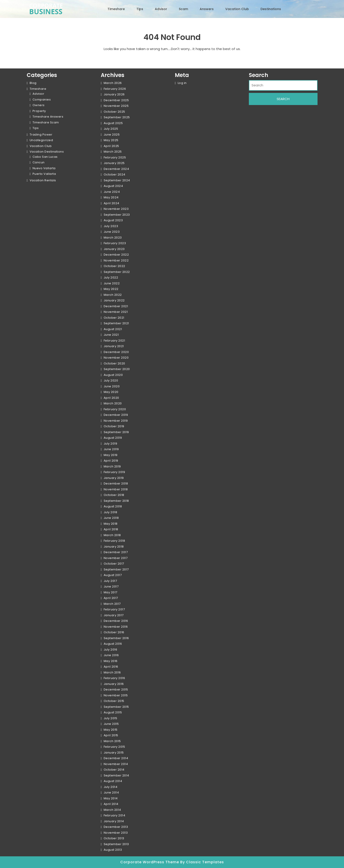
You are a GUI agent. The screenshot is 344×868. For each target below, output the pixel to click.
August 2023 (113, 220)
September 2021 (116, 323)
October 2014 (114, 770)
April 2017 (111, 598)
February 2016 (114, 678)
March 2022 (113, 295)
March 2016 (112, 672)
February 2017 (114, 609)
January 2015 (114, 753)
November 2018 (116, 489)
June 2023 (112, 232)
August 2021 (113, 329)
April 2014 (111, 804)
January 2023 (114, 249)
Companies (42, 100)
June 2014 (111, 792)
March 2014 (112, 810)
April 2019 (111, 461)
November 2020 (116, 358)
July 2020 (111, 380)
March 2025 (113, 152)
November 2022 (116, 260)
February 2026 (115, 89)
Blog (33, 83)
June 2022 (112, 283)
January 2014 (114, 821)
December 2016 (116, 621)
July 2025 (111, 129)
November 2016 (116, 627)
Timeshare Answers (48, 117)
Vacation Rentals (43, 180)
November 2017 (116, 558)
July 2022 (111, 277)
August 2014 (113, 781)
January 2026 (114, 94)
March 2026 (113, 83)
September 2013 (116, 844)
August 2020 (113, 375)
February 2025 (115, 157)
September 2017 (116, 569)
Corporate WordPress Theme (150, 862)
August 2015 (113, 712)
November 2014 (116, 764)
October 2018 (114, 495)
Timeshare (116, 9)
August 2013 (113, 850)
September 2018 (116, 501)
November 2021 (116, 312)
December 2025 (116, 100)
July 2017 (110, 581)
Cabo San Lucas (45, 157)
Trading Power (41, 135)
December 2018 (116, 483)
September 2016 (116, 638)
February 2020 (115, 409)
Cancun (39, 162)
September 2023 (117, 215)
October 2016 (114, 632)
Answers (207, 9)
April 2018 (111, 529)
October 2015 (114, 701)
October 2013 (114, 838)
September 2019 (116, 432)
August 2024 (113, 186)
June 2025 (112, 135)
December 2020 (116, 352)
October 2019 (114, 426)
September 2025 (117, 117)
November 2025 (116, 106)
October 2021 (114, 318)
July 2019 (111, 444)
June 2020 (112, 386)
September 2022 (117, 272)
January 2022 (114, 300)
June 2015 (111, 724)
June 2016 (111, 655)
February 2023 (115, 243)
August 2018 (113, 506)
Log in (182, 83)
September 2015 (116, 707)
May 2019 (111, 455)
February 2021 (114, 341)
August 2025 (113, 123)
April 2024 (112, 203)
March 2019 (112, 466)
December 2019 (116, 415)
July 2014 (111, 787)
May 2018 (111, 524)
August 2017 (113, 575)
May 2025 (111, 140)
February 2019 (114, 472)
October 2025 (114, 112)
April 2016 (111, 667)
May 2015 (111, 730)
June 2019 (111, 449)
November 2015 (116, 695)
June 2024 (112, 192)
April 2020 (111, 398)
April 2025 (111, 146)
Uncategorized (41, 140)
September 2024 (117, 180)
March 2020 (113, 403)
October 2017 (114, 564)
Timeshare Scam (46, 122)
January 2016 (114, 684)
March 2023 (113, 238)
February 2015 (114, 747)
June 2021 (111, 335)
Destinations (271, 9)
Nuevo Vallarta (44, 168)
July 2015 (111, 718)
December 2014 (116, 758)
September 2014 (116, 775)
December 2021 (116, 306)
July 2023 (111, 226)
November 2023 (116, 209)
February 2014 (115, 815)
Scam (183, 9)
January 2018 (114, 547)
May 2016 (111, 661)
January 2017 (114, 615)
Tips (140, 9)
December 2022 (116, 255)
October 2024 (115, 174)
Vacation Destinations (47, 152)
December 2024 (116, 169)
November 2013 (116, 833)
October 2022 (114, 266)
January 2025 (114, 163)
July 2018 (111, 512)
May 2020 (111, 392)
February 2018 (114, 541)
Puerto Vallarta (44, 174)
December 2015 (116, 689)
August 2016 (113, 644)
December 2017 (116, 552)
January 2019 (114, 478)
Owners (39, 105)
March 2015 (112, 741)
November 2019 (116, 421)
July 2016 (111, 650)
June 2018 (111, 518)
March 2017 (112, 604)
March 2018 (112, 535)
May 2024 (111, 197)
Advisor (161, 9)
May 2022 (111, 289)
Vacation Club (237, 9)
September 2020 (117, 369)
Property (39, 111)
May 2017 (111, 592)
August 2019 (113, 438)
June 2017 (111, 586)
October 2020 (114, 363)
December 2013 (116, 827)
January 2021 (114, 346)
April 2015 (111, 735)
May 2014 (111, 798)
